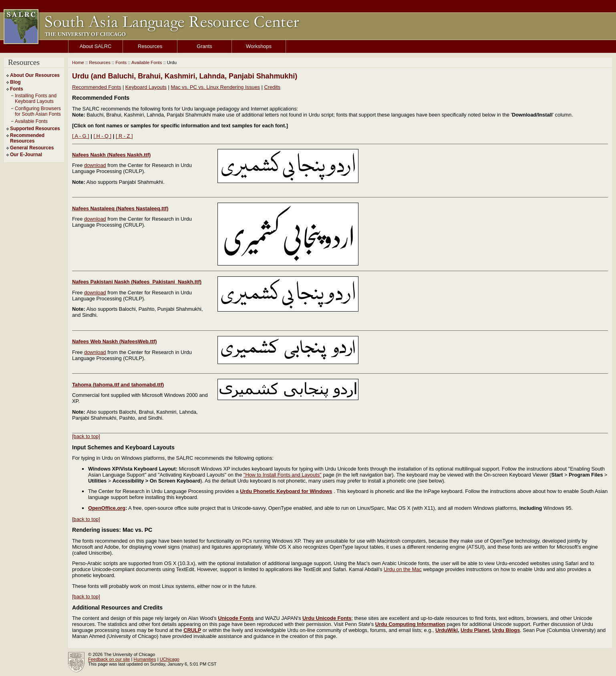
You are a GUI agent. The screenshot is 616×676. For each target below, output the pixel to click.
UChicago (170, 659)
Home (78, 62)
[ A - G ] (81, 136)
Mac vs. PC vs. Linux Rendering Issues (215, 87)
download (95, 165)
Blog (15, 82)
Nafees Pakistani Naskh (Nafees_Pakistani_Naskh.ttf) (137, 282)
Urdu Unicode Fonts (327, 618)
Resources (150, 46)
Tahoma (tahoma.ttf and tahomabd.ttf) (118, 385)
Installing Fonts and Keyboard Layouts (36, 99)
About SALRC (96, 46)
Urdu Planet (475, 630)
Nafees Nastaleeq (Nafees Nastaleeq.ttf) (120, 208)
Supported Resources (35, 129)
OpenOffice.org (107, 508)
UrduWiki (447, 630)
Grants (204, 46)
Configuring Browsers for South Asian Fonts (38, 111)
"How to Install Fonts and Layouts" (283, 475)
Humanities (145, 659)
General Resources (32, 148)
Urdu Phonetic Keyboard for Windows (286, 491)
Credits (272, 87)
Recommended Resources (27, 138)
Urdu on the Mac (403, 569)
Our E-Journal (26, 155)
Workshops (259, 46)
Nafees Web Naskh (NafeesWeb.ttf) (114, 341)
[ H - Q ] (102, 136)
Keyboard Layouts (146, 87)
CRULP (192, 630)
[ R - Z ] (124, 136)
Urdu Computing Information (410, 624)
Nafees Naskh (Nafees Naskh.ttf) (111, 155)
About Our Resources (35, 75)
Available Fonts (31, 121)
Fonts (17, 89)
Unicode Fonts (236, 618)
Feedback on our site (109, 659)
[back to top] (86, 436)
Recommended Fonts (97, 87)
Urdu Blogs (506, 630)
